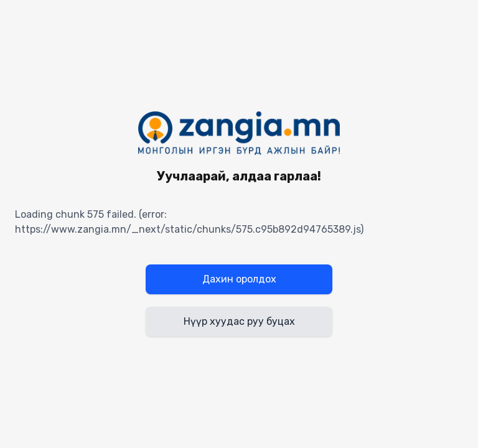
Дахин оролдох (239, 279)
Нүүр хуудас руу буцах (239, 321)
